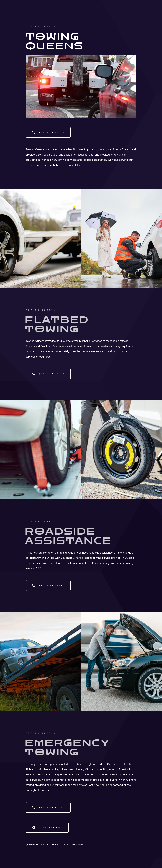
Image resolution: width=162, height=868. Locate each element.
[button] (48, 132)
